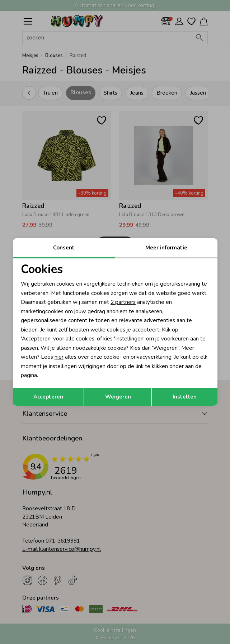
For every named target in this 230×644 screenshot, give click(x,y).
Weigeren (118, 397)
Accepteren (48, 397)
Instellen (185, 397)
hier (59, 357)
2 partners (123, 302)
